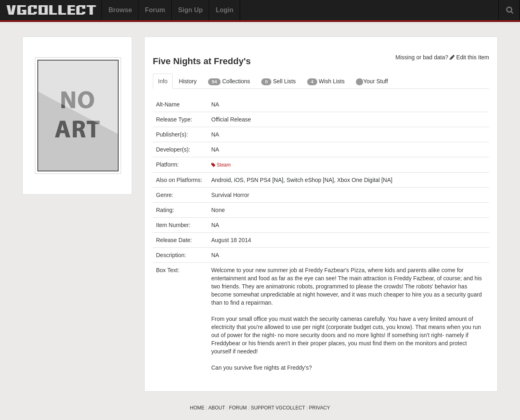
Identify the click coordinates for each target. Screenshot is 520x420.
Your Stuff (372, 82)
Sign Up (191, 10)
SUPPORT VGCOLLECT (278, 408)
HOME (197, 408)
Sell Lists (278, 82)
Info (163, 81)
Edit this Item (469, 57)
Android (221, 180)
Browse (120, 10)
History (188, 81)
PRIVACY (320, 408)
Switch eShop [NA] (310, 180)
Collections (229, 82)
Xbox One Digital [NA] (365, 180)
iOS (239, 180)
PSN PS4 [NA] (265, 180)
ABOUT (217, 408)
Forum (155, 10)
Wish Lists (326, 82)
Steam (221, 165)
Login (225, 10)
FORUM (238, 408)
